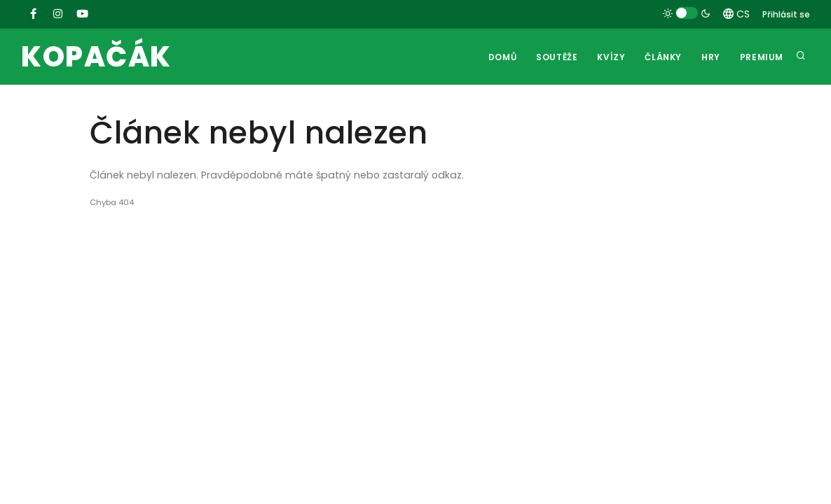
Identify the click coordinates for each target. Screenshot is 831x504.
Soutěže (557, 57)
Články (663, 57)
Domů (502, 57)
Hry (711, 57)
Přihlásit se (786, 14)
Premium (762, 57)
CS (736, 14)
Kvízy (611, 57)
